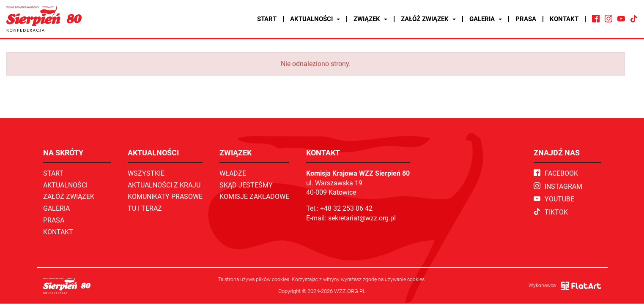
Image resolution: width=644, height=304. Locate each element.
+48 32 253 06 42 (346, 208)
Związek (370, 19)
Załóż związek (428, 19)
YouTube (554, 199)
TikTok (551, 212)
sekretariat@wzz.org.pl (362, 218)
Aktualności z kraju (164, 185)
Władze (233, 173)
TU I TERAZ (145, 208)
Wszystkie (146, 173)
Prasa (526, 19)
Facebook (556, 173)
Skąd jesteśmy (246, 185)
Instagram (558, 186)
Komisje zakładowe (254, 197)
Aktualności (315, 19)
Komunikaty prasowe (165, 197)
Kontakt (564, 19)
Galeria (486, 19)
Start (267, 19)
